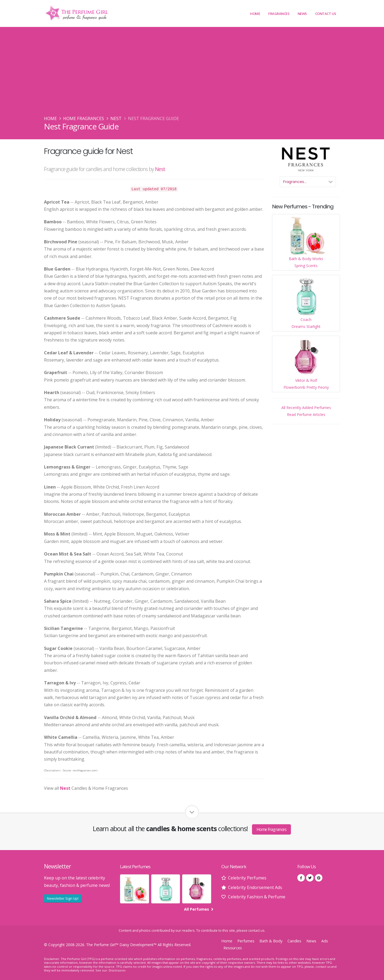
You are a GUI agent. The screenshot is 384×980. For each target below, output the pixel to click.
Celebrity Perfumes (247, 878)
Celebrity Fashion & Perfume (257, 897)
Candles (294, 941)
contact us (256, 931)
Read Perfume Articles (306, 414)
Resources (233, 948)
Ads (325, 941)
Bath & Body (271, 941)
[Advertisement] (192, 75)
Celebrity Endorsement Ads (255, 887)
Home (255, 14)
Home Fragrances (84, 118)
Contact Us (326, 14)
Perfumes (246, 941)
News (302, 14)
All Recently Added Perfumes (306, 408)
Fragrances (279, 14)
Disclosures (117, 970)
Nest (116, 118)
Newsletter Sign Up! (63, 898)
